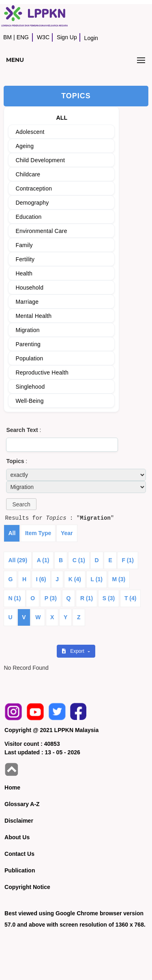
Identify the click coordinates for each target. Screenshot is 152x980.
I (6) (41, 579)
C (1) (79, 560)
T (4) (131, 598)
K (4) (75, 579)
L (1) (97, 579)
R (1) (87, 598)
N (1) (14, 598)
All (12, 533)
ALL (62, 118)
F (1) (128, 560)
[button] (21, 504)
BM (7, 37)
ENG (23, 37)
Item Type (38, 533)
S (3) (109, 598)
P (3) (51, 598)
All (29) (18, 560)
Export (74, 651)
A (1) (43, 560)
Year (67, 533)
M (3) (119, 579)
